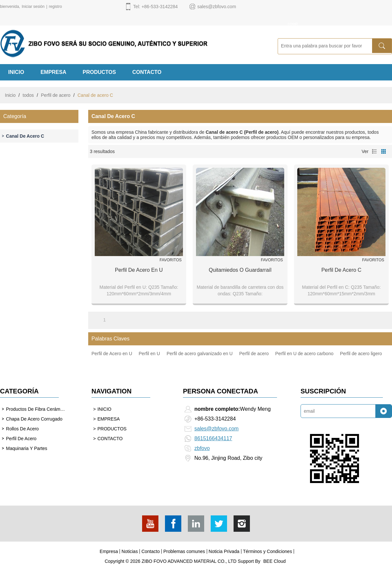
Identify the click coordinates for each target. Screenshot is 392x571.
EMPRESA (53, 72)
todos (28, 95)
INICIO (16, 72)
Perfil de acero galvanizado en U (200, 354)
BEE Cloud (274, 561)
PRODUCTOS (99, 72)
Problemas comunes (184, 551)
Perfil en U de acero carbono (304, 354)
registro (56, 7)
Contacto (151, 551)
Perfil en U (149, 354)
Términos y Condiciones (268, 551)
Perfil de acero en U (139, 270)
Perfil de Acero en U (112, 354)
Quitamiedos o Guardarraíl (240, 270)
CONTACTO (147, 72)
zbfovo (202, 448)
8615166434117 (213, 438)
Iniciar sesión (33, 7)
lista (374, 151)
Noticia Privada (224, 551)
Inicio (10, 95)
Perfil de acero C (342, 270)
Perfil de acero (56, 95)
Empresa (109, 551)
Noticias (130, 551)
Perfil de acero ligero (361, 354)
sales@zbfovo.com (216, 429)
